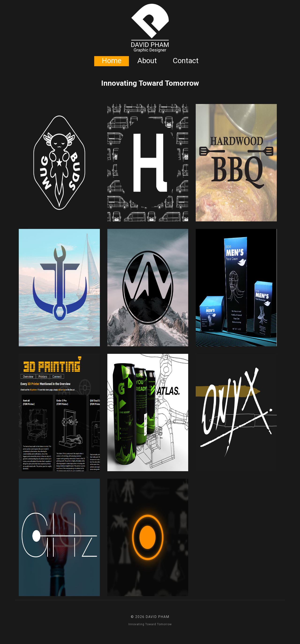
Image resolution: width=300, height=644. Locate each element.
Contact (186, 61)
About (147, 61)
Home (112, 61)
